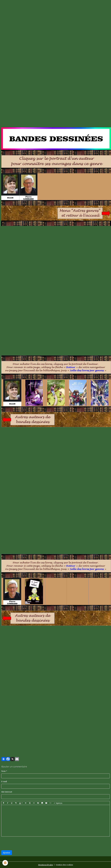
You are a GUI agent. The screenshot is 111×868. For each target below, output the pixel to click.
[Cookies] (5, 863)
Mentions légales (46, 865)
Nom (3, 771)
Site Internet (7, 792)
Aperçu (58, 803)
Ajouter (7, 853)
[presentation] (20, 843)
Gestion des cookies (64, 865)
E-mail (4, 781)
